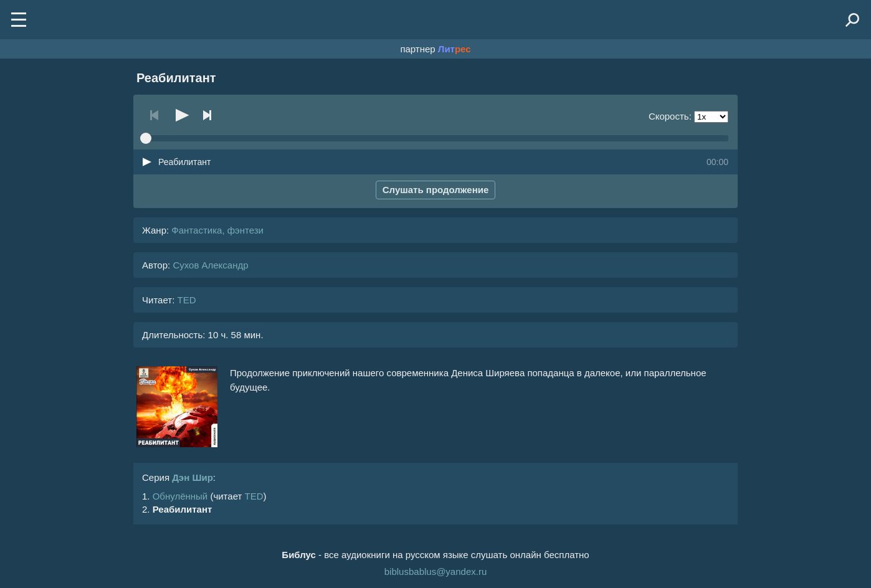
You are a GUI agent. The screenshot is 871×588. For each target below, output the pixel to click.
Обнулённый (180, 496)
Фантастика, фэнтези (217, 230)
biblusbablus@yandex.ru (436, 571)
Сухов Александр (210, 265)
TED (186, 300)
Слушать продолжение (436, 190)
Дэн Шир (193, 477)
